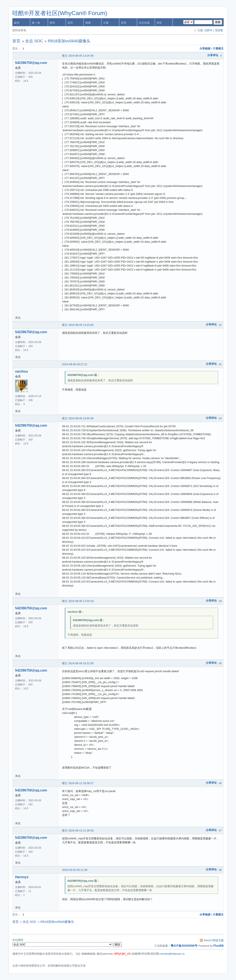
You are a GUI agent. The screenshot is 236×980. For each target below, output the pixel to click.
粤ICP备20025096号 (184, 946)
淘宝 (159, 23)
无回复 (219, 30)
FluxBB (218, 946)
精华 (52, 23)
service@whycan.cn (172, 954)
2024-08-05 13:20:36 (81, 56)
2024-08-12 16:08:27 (81, 783)
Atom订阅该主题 (214, 940)
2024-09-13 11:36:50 (81, 830)
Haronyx (22, 877)
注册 (106, 23)
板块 (17, 23)
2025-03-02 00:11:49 (75, 870)
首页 (70, 23)
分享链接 (205, 49)
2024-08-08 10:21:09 (81, 663)
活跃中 (208, 30)
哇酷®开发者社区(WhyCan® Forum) (60, 13)
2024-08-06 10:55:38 (81, 418)
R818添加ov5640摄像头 (69, 41)
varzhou (21, 371)
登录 (124, 23)
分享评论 (213, 55)
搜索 (88, 23)
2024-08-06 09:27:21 (75, 364)
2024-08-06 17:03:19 (81, 601)
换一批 (36, 23)
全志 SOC (34, 41)
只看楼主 (218, 49)
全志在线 (144, 23)
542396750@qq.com (31, 63)
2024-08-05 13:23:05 (81, 325)
